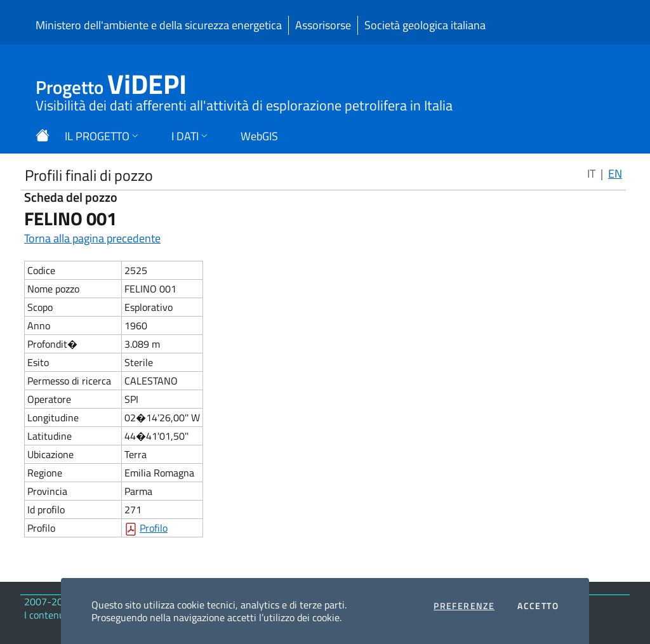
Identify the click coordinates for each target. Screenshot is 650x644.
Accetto (538, 606)
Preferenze (464, 606)
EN (615, 174)
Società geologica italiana (425, 25)
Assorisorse (323, 25)
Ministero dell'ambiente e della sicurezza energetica (159, 25)
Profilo (154, 528)
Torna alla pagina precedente (92, 238)
